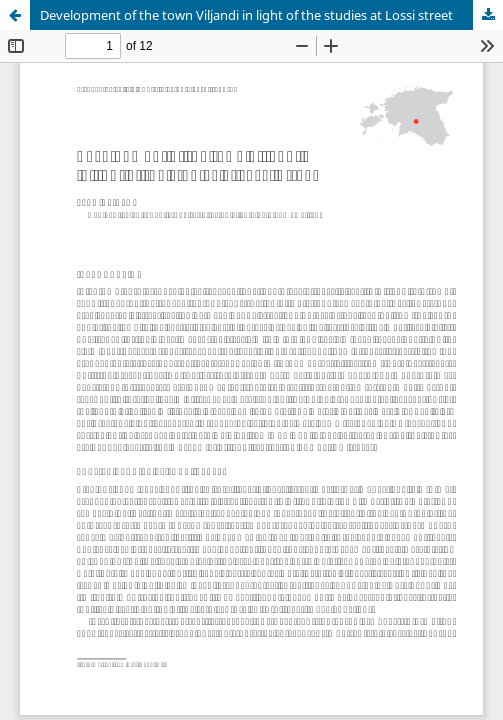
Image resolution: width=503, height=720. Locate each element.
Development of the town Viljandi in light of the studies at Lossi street (246, 15)
